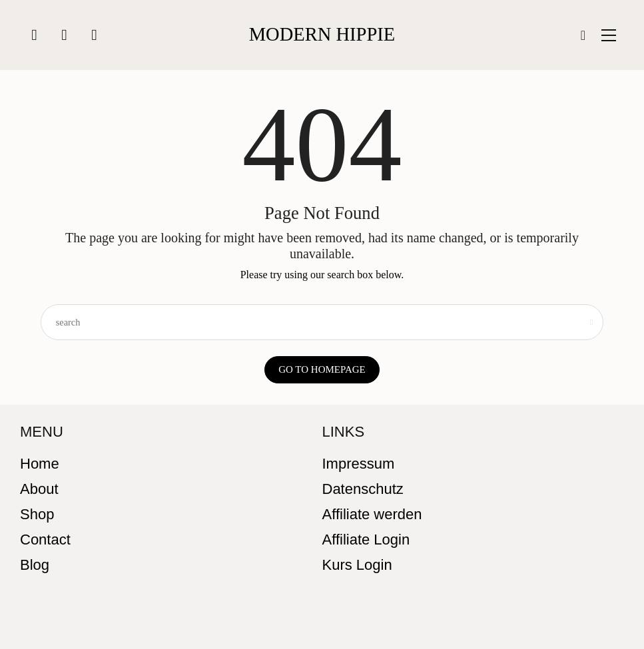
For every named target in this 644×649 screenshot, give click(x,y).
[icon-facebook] (64, 35)
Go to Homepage (322, 369)
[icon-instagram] (34, 35)
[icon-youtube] (94, 35)
